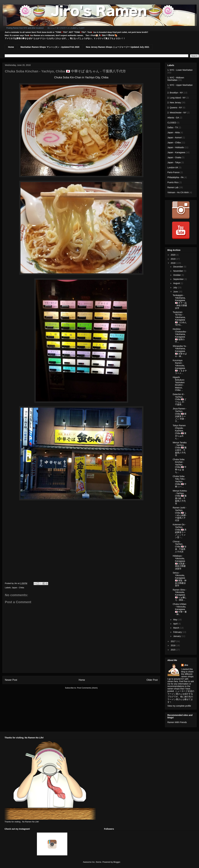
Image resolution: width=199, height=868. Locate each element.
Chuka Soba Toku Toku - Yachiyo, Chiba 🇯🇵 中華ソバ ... (180, 481)
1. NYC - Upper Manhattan (180, 85)
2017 (173, 641)
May (175, 620)
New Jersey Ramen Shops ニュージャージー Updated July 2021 (118, 47)
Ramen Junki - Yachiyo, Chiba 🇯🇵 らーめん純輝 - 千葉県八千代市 (180, 514)
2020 (173, 255)
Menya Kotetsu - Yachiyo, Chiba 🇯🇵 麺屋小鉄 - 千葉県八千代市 (180, 497)
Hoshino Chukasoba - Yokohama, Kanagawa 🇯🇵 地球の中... (180, 335)
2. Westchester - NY (177, 113)
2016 (173, 645)
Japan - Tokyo (174, 162)
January (177, 636)
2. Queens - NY (175, 108)
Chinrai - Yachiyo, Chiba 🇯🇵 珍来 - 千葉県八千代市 (180, 547)
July (175, 288)
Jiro (186, 665)
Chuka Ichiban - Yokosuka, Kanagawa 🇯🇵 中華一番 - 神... (180, 609)
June (176, 292)
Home (11, 47)
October (177, 275)
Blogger (117, 862)
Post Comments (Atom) (87, 688)
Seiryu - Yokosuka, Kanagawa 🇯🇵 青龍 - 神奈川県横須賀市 (180, 579)
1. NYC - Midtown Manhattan (176, 79)
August (177, 283)
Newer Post (11, 680)
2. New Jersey (174, 103)
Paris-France (173, 172)
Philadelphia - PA (175, 177)
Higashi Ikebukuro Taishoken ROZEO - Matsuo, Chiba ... (179, 384)
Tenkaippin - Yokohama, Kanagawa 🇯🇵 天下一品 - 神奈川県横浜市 (180, 302)
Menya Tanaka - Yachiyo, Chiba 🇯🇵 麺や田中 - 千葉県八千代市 (180, 449)
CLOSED (172, 123)
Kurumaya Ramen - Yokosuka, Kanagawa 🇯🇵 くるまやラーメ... (180, 367)
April (176, 624)
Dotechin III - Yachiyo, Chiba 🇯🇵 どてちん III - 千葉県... (180, 399)
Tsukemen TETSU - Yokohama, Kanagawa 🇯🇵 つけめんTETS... (180, 319)
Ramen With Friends (177, 722)
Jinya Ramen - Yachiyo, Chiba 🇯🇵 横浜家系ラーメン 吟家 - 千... (180, 415)
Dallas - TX (173, 127)
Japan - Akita (174, 132)
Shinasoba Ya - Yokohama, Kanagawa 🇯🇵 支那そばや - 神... (180, 351)
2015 (173, 650)
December (178, 267)
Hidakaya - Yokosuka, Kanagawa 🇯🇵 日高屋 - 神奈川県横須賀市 (179, 562)
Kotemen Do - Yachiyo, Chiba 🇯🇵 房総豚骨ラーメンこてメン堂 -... (180, 531)
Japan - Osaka (174, 157)
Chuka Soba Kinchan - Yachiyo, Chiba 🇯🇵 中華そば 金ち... (180, 466)
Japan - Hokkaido (176, 147)
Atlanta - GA (173, 118)
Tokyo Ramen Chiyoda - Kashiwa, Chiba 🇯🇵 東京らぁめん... (180, 432)
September (179, 279)
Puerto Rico (173, 182)
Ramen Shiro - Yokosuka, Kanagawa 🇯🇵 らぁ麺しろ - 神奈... (180, 595)
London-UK (173, 167)
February (178, 632)
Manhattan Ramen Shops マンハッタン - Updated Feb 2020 (50, 47)
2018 (173, 263)
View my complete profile (179, 706)
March (176, 628)
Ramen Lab (173, 187)
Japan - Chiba (18, 588)
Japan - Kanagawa (176, 152)
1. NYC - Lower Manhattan (180, 70)
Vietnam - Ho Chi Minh (178, 192)
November (178, 271)
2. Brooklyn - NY (175, 93)
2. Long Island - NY (177, 98)
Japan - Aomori (175, 138)
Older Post (152, 680)
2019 (173, 259)
